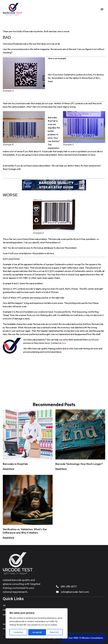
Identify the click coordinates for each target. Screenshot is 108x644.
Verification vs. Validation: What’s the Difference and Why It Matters (25, 531)
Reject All (37, 632)
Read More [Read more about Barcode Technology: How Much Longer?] (61, 469)
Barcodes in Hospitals (15, 464)
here (64, 343)
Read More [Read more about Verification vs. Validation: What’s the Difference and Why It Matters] (8, 538)
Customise (18, 632)
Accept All (55, 632)
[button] (102, 9)
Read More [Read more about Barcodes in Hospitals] (8, 469)
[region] (37, 624)
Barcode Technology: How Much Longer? (79, 464)
